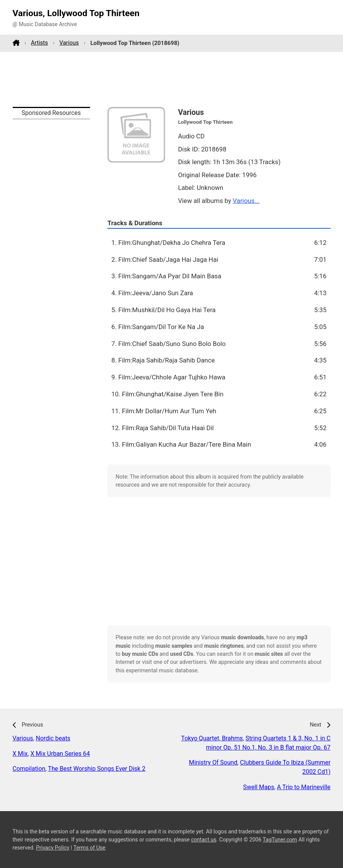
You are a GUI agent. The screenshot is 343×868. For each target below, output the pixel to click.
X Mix (20, 754)
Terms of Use (89, 848)
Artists (39, 43)
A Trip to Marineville (304, 787)
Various (69, 43)
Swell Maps (259, 787)
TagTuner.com (280, 840)
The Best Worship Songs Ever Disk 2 (96, 769)
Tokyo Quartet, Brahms (212, 738)
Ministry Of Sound (213, 762)
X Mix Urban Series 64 (60, 754)
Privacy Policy (53, 848)
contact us (204, 840)
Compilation (29, 769)
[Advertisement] (172, 79)
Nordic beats (53, 738)
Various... (246, 201)
